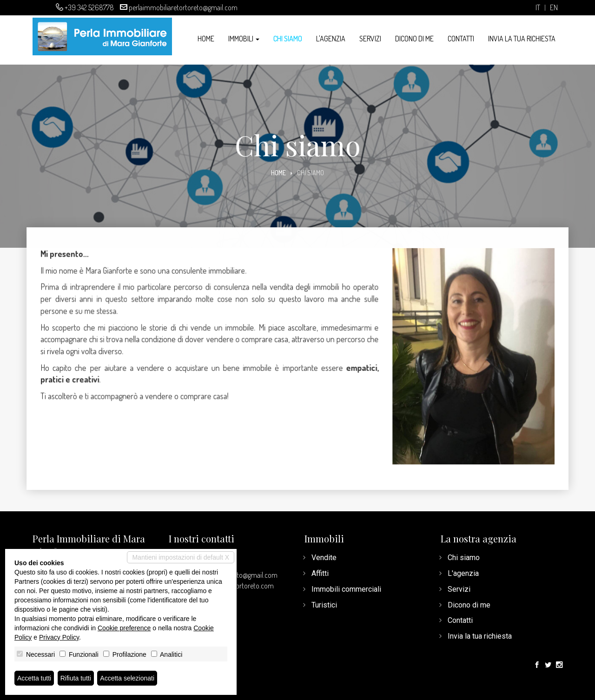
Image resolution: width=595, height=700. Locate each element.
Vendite (324, 558)
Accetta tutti (34, 678)
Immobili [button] (244, 39)
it (538, 8)
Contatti (461, 39)
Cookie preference (124, 628)
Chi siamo (288, 39)
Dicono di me (414, 39)
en (554, 8)
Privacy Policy (59, 637)
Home (206, 39)
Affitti (320, 573)
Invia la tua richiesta (522, 39)
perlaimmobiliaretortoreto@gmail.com (183, 7)
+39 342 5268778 (89, 7)
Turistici (324, 605)
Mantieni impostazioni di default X (181, 557)
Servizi (370, 39)
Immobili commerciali (346, 589)
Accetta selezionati (127, 678)
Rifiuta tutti (76, 678)
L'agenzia (331, 39)
